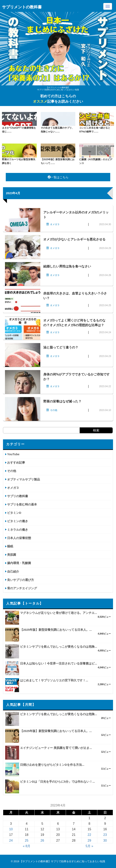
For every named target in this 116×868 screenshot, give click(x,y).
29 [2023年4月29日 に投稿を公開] (89, 841)
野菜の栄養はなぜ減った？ (62, 401)
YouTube (13, 454)
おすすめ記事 (16, 462)
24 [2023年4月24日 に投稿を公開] (11, 841)
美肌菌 (12, 555)
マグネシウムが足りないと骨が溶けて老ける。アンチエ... (59, 613)
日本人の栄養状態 (19, 538)
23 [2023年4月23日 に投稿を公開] (105, 835)
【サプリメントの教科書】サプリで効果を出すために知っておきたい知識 (62, 861)
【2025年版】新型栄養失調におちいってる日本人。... (56, 630)
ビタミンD (14, 513)
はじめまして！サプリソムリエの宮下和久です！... (54, 680)
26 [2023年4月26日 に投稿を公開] (42, 841)
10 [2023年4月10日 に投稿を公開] (11, 829)
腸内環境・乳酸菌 (19, 563)
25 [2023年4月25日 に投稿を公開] (27, 841)
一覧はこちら (58, 177)
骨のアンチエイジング (22, 588)
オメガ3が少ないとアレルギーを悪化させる (74, 239)
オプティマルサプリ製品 (24, 479)
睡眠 (10, 546)
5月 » (89, 846)
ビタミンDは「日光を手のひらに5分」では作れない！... (58, 782)
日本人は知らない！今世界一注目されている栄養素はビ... (59, 663)
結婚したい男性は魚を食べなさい (67, 266)
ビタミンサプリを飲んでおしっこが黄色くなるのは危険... (59, 647)
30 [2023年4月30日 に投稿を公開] (105, 841)
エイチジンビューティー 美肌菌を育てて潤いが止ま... (56, 748)
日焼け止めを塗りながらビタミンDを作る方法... (52, 765)
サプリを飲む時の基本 (22, 504)
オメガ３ (13, 488)
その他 (12, 471)
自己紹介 (13, 571)
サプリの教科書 (18, 496)
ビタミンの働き (18, 521)
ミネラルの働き (18, 530)
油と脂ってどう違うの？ (61, 347)
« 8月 (27, 846)
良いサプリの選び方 (21, 580)
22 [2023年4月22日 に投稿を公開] (89, 835)
